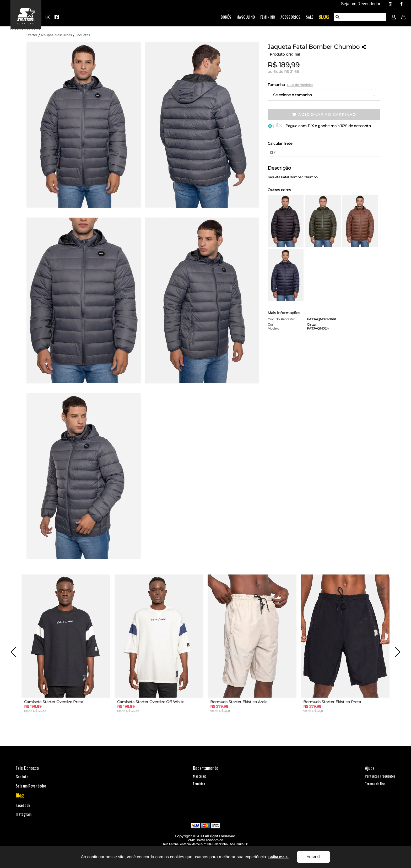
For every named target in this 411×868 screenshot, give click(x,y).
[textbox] (360, 17)
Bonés (226, 17)
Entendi (313, 857)
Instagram (24, 814)
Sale (310, 17)
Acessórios (291, 17)
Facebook (23, 805)
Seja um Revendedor (31, 786)
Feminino (268, 17)
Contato (22, 777)
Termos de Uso (375, 783)
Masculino (246, 17)
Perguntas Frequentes (380, 776)
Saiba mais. (278, 857)
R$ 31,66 (292, 72)
